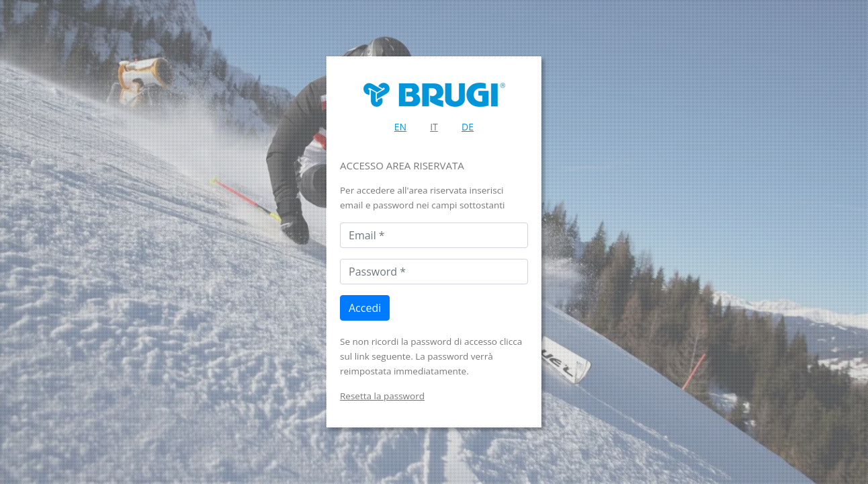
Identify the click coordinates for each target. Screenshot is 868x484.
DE (468, 127)
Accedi (365, 308)
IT (434, 127)
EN (400, 127)
